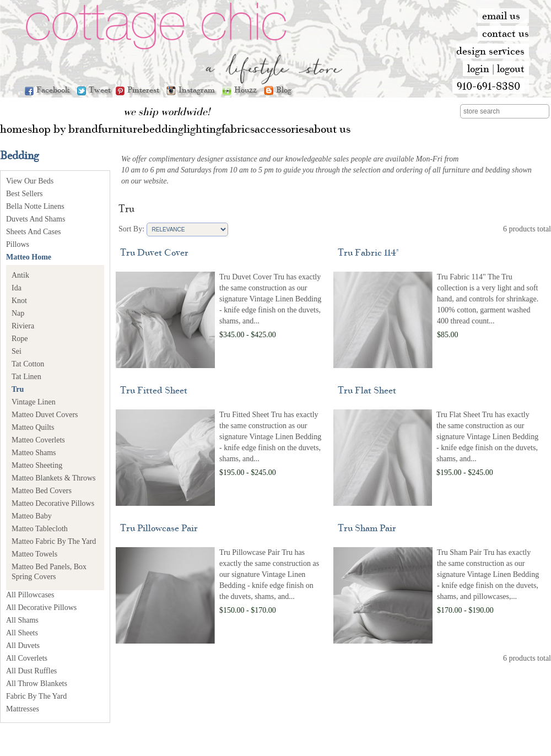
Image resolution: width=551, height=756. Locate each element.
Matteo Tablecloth (40, 529)
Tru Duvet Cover (154, 252)
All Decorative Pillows (41, 607)
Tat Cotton (28, 364)
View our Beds (30, 181)
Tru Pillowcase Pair (159, 528)
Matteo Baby (32, 516)
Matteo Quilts (33, 427)
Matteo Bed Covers (42, 491)
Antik (20, 275)
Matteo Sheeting (37, 465)
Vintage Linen (34, 402)
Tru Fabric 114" (368, 252)
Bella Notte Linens (35, 206)
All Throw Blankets (37, 684)
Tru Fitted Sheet (154, 390)
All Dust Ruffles (31, 671)
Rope (20, 339)
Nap (18, 313)
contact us (506, 33)
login (478, 68)
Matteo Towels (34, 554)
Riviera (23, 326)
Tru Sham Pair (367, 528)
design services (490, 51)
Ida (17, 288)
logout (511, 68)
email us (501, 15)
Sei (17, 351)
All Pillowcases (30, 595)
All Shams (22, 620)
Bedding (19, 155)
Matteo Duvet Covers (45, 415)
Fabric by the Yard (36, 696)
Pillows (18, 244)
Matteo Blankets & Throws (54, 478)
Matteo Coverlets (38, 440)
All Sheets (22, 633)
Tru (18, 389)
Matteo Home (29, 257)
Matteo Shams (34, 453)
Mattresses (23, 709)
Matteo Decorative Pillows (53, 503)
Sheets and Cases (34, 232)
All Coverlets (27, 658)
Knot (19, 301)
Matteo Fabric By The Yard (54, 541)
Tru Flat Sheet (367, 390)
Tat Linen (26, 377)
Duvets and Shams (36, 219)
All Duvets (23, 646)
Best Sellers (25, 194)
